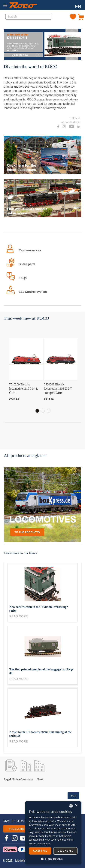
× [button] (76, 806)
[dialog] (53, 833)
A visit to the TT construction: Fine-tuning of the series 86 (41, 734)
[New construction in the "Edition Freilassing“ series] (42, 584)
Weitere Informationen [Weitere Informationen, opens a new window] (39, 844)
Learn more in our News (20, 553)
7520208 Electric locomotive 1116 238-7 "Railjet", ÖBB (58, 389)
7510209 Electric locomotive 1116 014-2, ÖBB (23, 389)
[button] (78, 7)
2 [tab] (43, 411)
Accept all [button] (40, 851)
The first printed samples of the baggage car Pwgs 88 (41, 671)
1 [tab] (37, 411)
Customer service (30, 250)
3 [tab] (49, 411)
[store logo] (23, 5)
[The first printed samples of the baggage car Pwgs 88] (42, 647)
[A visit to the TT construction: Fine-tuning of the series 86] (42, 709)
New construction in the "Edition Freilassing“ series (39, 609)
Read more (19, 616)
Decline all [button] (65, 851)
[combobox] (28, 17)
